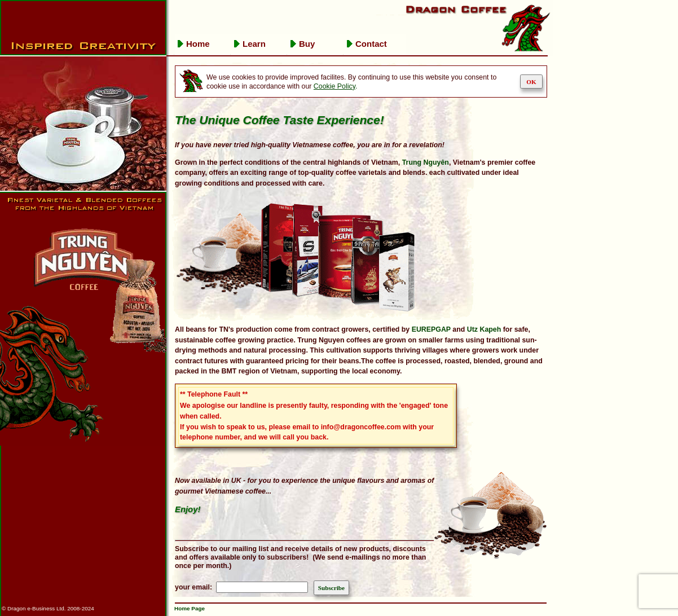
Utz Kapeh (484, 329)
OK (531, 82)
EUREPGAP (431, 329)
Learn (254, 44)
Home (198, 44)
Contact (371, 44)
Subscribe (331, 588)
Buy (307, 44)
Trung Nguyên (426, 162)
